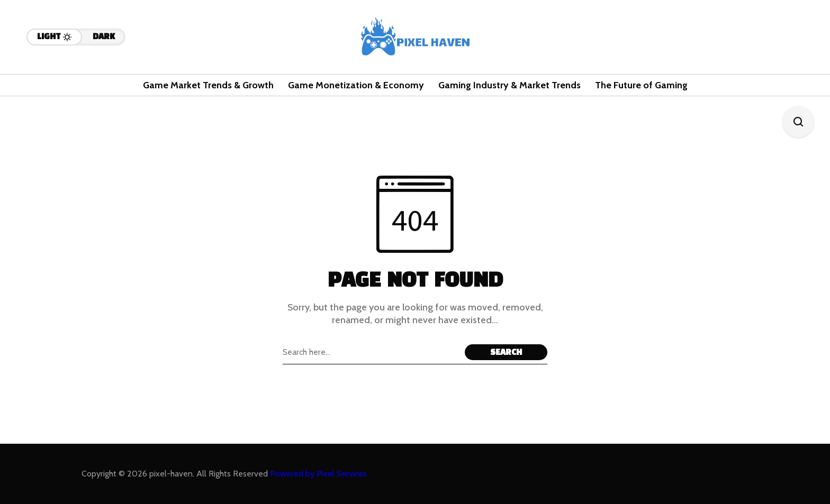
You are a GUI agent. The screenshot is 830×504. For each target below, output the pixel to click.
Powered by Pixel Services (318, 474)
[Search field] (371, 352)
